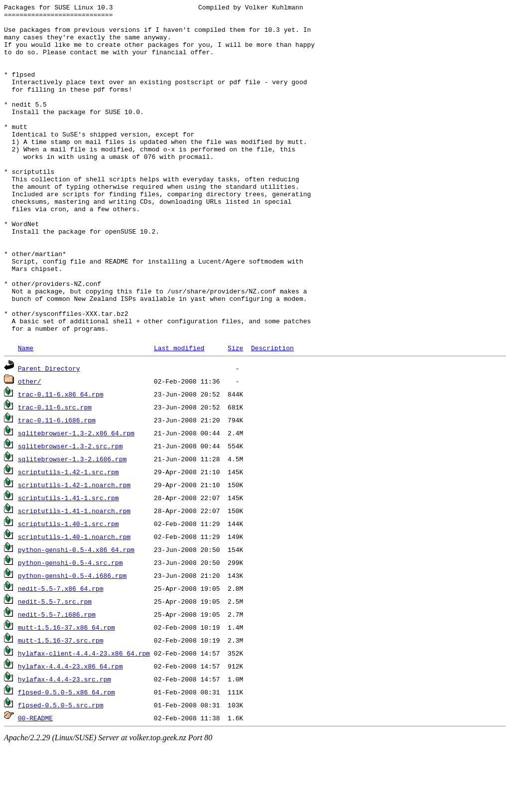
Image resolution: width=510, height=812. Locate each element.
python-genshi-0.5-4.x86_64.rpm (76, 615)
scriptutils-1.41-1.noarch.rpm (74, 576)
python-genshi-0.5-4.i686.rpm (72, 641)
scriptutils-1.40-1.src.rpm (68, 589)
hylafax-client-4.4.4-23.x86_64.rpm (84, 719)
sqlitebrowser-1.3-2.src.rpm (70, 512)
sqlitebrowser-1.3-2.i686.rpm (72, 525)
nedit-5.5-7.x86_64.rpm (61, 654)
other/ (30, 447)
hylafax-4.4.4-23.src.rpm (64, 745)
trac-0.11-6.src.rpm (55, 473)
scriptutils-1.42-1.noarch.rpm (74, 550)
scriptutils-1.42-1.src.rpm (68, 538)
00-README (35, 784)
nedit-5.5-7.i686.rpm (57, 680)
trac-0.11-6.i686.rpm (57, 486)
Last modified (179, 413)
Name (26, 413)
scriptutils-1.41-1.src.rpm (68, 563)
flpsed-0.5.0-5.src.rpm (61, 771)
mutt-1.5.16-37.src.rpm (61, 706)
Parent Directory (49, 434)
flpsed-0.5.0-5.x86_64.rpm (66, 758)
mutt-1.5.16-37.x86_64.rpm (66, 693)
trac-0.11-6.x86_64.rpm (61, 460)
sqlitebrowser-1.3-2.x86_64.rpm (76, 499)
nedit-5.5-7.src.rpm (55, 667)
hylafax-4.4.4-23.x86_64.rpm (70, 732)
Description (272, 413)
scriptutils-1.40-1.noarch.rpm (74, 602)
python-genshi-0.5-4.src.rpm (70, 628)
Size (235, 413)
